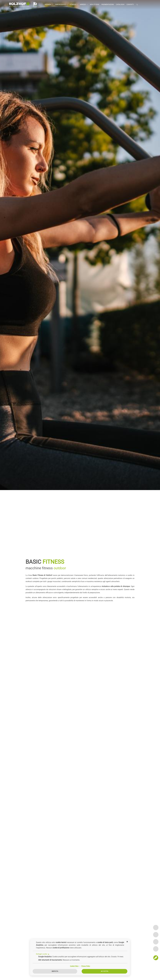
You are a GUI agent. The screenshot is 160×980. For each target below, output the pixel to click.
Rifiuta (55, 971)
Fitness (74, 4)
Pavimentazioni (108, 4)
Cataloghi (120, 4)
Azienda (49, 4)
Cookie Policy (74, 966)
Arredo (84, 4)
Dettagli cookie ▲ (43, 954)
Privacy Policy (86, 966)
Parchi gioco (61, 4)
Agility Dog (95, 4)
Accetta (104, 971)
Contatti (130, 4)
